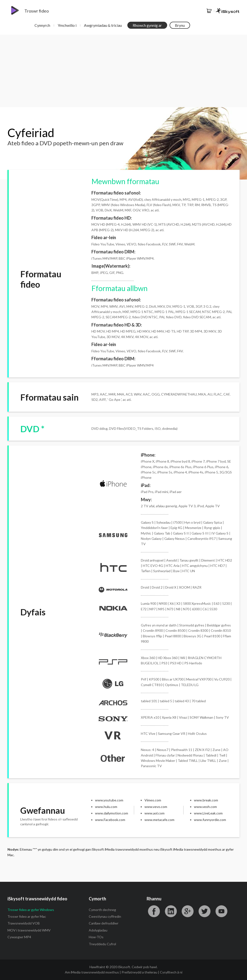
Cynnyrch (42, 25)
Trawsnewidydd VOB (24, 923)
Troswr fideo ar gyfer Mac (27, 916)
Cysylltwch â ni (171, 972)
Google (188, 911)
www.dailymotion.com (112, 813)
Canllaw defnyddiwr (104, 923)
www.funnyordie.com (210, 820)
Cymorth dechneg (102, 910)
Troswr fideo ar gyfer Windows (31, 910)
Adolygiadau (98, 930)
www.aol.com (154, 813)
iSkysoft (227, 11)
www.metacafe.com (159, 820)
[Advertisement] (123, 71)
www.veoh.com (205, 807)
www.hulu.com (106, 807)
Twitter (205, 911)
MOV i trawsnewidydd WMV (29, 930)
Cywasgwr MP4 (19, 937)
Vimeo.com (153, 800)
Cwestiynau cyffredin (105, 916)
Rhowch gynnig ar (147, 25)
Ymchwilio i (67, 25)
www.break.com (206, 800)
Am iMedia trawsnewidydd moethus (92, 972)
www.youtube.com (109, 800)
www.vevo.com (156, 807)
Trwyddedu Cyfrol (102, 944)
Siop (209, 11)
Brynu (180, 25)
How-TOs (96, 937)
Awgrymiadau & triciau (103, 25)
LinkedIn (171, 911)
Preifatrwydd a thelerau (139, 972)
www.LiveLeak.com (208, 813)
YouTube (221, 911)
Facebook (154, 911)
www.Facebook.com (110, 820)
